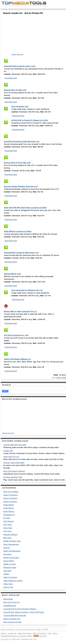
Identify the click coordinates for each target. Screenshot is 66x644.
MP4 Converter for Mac (13, 622)
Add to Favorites (39, 633)
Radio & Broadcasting (12, 551)
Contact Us (12, 633)
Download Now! (11, 78)
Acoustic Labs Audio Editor (14, 463)
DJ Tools (7, 518)
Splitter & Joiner (10, 564)
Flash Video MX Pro (11, 457)
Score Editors (9, 561)
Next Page (61, 378)
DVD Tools (7, 525)
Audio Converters (10, 502)
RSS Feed (40, 636)
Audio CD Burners (10, 495)
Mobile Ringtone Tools (12, 541)
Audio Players (9, 511)
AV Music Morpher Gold (13, 477)
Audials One (8, 451)
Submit (3, 633)
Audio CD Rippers (10, 498)
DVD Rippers (9, 521)
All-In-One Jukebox (11, 492)
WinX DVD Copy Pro (11, 602)
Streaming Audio (10, 567)
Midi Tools (7, 538)
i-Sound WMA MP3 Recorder (15, 445)
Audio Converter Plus (12, 619)
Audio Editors (9, 505)
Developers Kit (9, 515)
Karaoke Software (10, 534)
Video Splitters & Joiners (13, 581)
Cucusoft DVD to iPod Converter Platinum (20, 609)
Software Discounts (17, 54)
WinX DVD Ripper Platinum (14, 471)
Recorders (7, 554)
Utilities (6, 574)
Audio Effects (9, 508)
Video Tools (8, 584)
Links (49, 633)
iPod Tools (7, 531)
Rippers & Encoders (11, 558)
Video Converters (10, 577)
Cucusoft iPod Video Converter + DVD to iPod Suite (24, 612)
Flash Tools (8, 528)
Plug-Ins (7, 548)
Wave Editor (8, 599)
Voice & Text (8, 587)
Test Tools (7, 571)
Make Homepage (25, 633)
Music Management (11, 544)
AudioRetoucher (10, 606)
